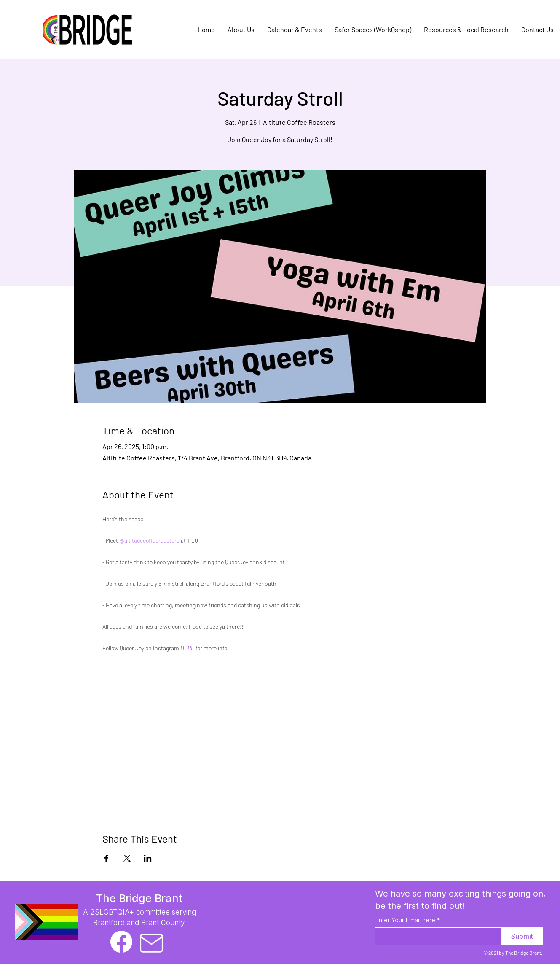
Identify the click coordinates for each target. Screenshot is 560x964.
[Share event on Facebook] (106, 858)
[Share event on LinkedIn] (148, 858)
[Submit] (522, 936)
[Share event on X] (127, 858)
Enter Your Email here (405, 920)
